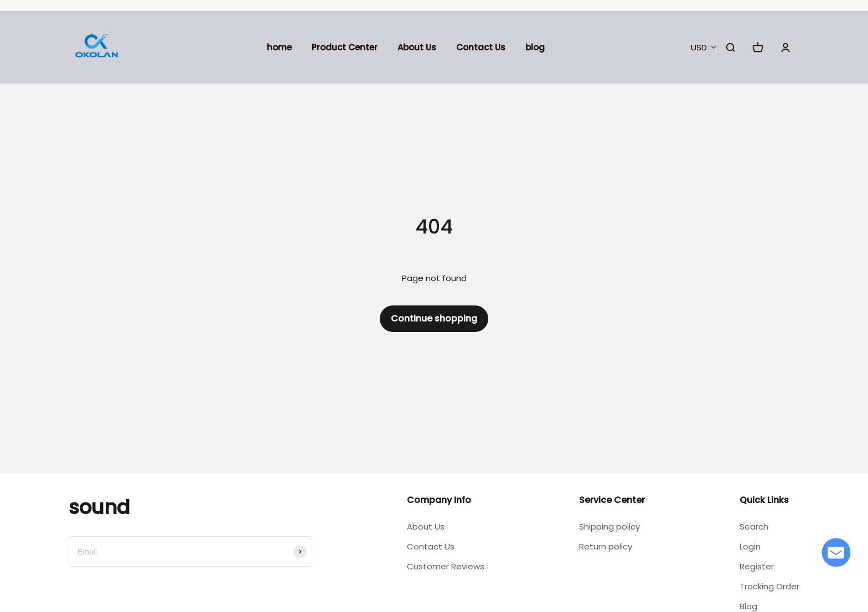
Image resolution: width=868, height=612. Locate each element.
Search (754, 527)
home (279, 47)
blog (535, 47)
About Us (417, 47)
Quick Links (764, 500)
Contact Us (481, 47)
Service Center (612, 500)
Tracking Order (769, 586)
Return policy (606, 546)
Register (757, 566)
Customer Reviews (446, 566)
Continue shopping (434, 318)
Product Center (345, 47)
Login (750, 546)
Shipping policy (609, 527)
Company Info (439, 500)
